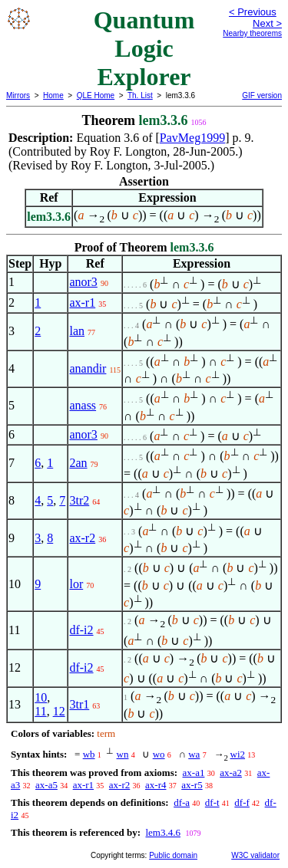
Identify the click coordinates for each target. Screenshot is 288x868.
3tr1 (79, 704)
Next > (267, 23)
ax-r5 (192, 785)
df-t (212, 802)
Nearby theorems (252, 33)
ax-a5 (46, 785)
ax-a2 (231, 773)
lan (77, 331)
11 (40, 711)
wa (194, 754)
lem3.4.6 (163, 832)
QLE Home (96, 95)
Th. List (140, 95)
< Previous (253, 12)
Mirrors (18, 95)
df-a (182, 802)
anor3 (83, 282)
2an (78, 463)
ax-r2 (82, 538)
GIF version (262, 95)
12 (59, 711)
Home (53, 95)
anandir (88, 368)
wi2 (238, 754)
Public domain (173, 855)
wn (123, 754)
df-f (242, 802)
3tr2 (79, 500)
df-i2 (81, 630)
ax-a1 (194, 773)
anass (83, 405)
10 (41, 697)
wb (89, 754)
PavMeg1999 (192, 138)
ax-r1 (82, 302)
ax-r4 (156, 785)
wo (159, 754)
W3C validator (255, 855)
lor (76, 584)
